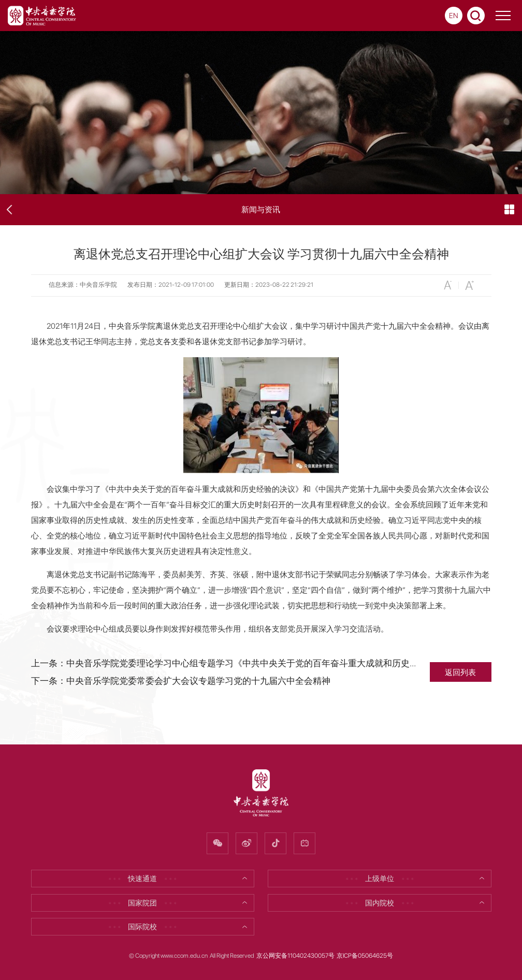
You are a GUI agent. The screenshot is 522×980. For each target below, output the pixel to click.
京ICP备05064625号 (365, 956)
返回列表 (460, 672)
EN (454, 16)
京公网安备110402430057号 (295, 956)
